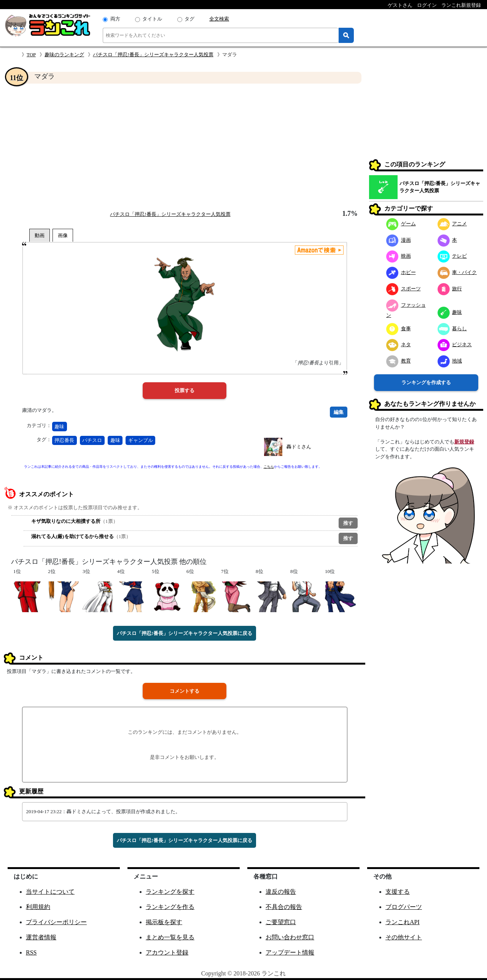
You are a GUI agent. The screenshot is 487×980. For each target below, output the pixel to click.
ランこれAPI (403, 922)
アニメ (452, 224)
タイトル (152, 19)
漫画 (399, 240)
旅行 (450, 289)
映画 (399, 256)
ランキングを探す (170, 892)
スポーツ (403, 289)
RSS (31, 952)
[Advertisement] (185, 147)
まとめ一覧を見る (170, 937)
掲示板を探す (164, 922)
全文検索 (219, 19)
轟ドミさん (299, 447)
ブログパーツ (404, 907)
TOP (31, 55)
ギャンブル (141, 440)
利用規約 (38, 907)
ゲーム (401, 224)
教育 (399, 361)
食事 (399, 329)
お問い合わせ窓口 (290, 937)
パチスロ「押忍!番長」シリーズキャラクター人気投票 (153, 55)
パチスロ (92, 440)
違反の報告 (281, 892)
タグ (189, 19)
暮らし (452, 329)
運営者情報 (41, 937)
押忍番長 (64, 440)
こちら (269, 467)
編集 (339, 412)
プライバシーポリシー (56, 922)
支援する (398, 892)
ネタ (399, 344)
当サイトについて (50, 892)
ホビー (401, 272)
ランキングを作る (170, 907)
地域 (450, 361)
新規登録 (464, 442)
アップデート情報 (290, 952)
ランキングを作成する (426, 382)
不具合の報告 (284, 907)
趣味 (59, 427)
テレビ (452, 256)
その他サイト (404, 937)
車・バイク (457, 272)
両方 (115, 19)
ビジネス (455, 344)
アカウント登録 (167, 952)
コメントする (185, 691)
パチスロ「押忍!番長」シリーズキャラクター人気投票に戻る (184, 633)
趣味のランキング (64, 55)
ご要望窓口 (281, 922)
